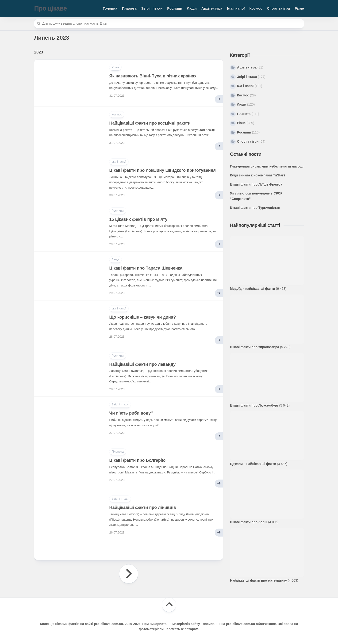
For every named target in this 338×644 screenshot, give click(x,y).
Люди (192, 8)
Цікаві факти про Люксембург (254, 405)
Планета (129, 8)
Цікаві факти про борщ (249, 522)
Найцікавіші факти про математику (258, 580)
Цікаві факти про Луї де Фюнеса (256, 184)
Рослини (175, 8)
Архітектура (212, 8)
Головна (110, 8)
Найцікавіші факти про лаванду (143, 364)
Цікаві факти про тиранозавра (255, 347)
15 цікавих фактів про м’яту (138, 219)
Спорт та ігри (278, 8)
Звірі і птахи (152, 8)
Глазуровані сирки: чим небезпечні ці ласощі (267, 166)
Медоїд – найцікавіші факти (253, 289)
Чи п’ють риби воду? (131, 413)
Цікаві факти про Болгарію (138, 460)
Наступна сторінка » (129, 574)
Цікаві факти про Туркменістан (255, 208)
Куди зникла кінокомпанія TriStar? (258, 175)
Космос (256, 8)
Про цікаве (51, 8)
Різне (299, 8)
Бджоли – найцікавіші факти (253, 464)
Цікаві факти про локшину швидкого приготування (163, 170)
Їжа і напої (236, 8)
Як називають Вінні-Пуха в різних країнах (153, 76)
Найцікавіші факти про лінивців (143, 507)
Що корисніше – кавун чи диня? (143, 317)
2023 (39, 52)
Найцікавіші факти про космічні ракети (150, 123)
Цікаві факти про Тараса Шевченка (146, 268)
